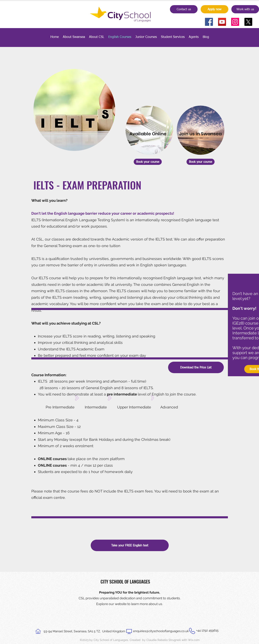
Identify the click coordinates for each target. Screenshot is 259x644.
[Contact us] (184, 9)
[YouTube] (222, 22)
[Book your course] (148, 162)
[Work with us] (245, 9)
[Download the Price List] (196, 367)
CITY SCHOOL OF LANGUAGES (125, 581)
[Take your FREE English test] (130, 545)
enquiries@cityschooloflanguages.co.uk (161, 631)
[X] (248, 22)
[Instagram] (235, 22)
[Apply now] (214, 9)
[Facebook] (209, 22)
